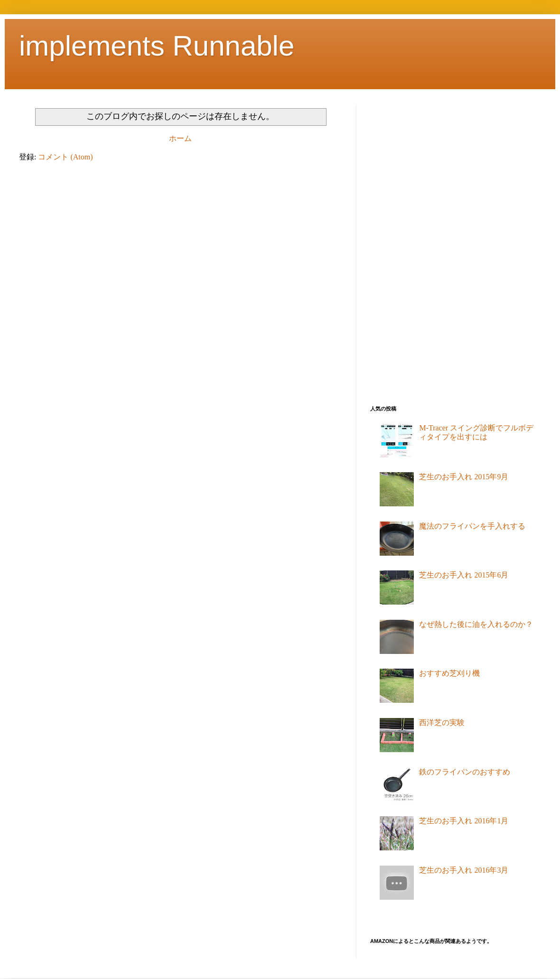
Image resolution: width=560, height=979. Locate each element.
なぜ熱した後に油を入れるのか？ (476, 624)
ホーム (180, 138)
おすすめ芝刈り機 (449, 673)
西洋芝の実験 (442, 723)
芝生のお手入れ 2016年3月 (464, 870)
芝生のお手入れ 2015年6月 (464, 575)
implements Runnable (157, 46)
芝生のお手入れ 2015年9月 (464, 477)
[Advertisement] (408, 246)
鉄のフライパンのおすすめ (465, 772)
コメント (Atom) (65, 157)
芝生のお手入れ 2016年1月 (464, 821)
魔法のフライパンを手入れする (472, 526)
